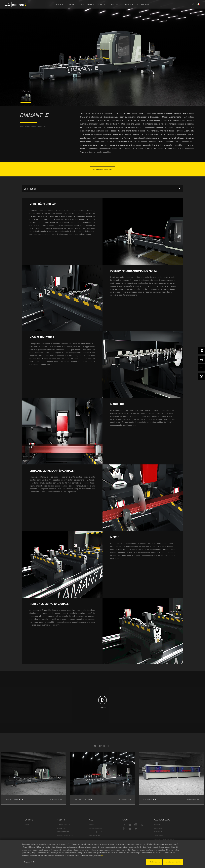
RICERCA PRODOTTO (63, 832)
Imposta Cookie (30, 862)
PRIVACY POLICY (159, 825)
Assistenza (116, 4)
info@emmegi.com (95, 836)
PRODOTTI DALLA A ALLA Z (65, 836)
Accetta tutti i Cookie (173, 862)
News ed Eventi (87, 4)
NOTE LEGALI (158, 828)
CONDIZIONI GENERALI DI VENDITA (164, 839)
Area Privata (143, 4)
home (22, 126)
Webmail (92, 825)
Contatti (129, 4)
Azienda (60, 4)
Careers (102, 4)
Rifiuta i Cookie (154, 862)
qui (102, 856)
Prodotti (72, 4)
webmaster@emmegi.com (97, 832)
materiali (28, 126)
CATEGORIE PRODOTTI (63, 825)
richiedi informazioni (102, 169)
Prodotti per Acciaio (39, 126)
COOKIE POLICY (158, 836)
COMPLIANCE (158, 832)
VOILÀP (27, 825)
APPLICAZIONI (61, 828)
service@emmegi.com (96, 828)
